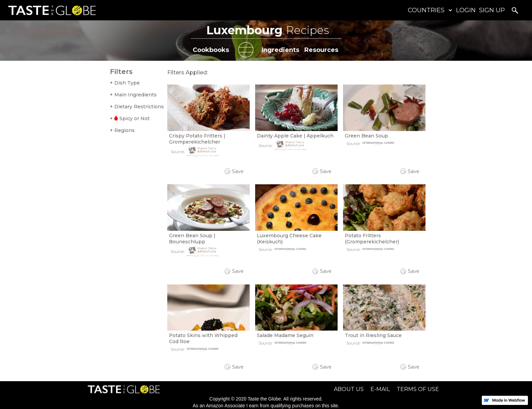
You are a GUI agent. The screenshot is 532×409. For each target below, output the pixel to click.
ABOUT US (349, 389)
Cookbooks (211, 50)
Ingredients (280, 50)
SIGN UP (492, 10)
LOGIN (466, 10)
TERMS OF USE (418, 389)
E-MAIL (380, 389)
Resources (321, 50)
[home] (50, 10)
